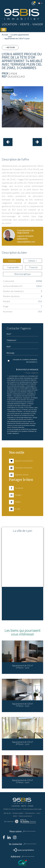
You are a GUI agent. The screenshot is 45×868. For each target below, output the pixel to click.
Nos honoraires (30, 813)
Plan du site (7, 813)
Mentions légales (18, 813)
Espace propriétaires (23, 850)
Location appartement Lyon (18, 36)
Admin (15, 816)
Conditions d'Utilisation (28, 431)
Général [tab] (12, 261)
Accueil (5, 35)
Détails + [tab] (33, 261)
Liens (38, 813)
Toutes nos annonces (25, 816)
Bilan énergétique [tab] (23, 274)
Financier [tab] (34, 267)
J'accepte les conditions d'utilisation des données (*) (25, 361)
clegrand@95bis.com (26, 242)
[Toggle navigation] (4, 30)
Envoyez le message (27, 369)
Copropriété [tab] (13, 267)
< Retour (10, 47)
